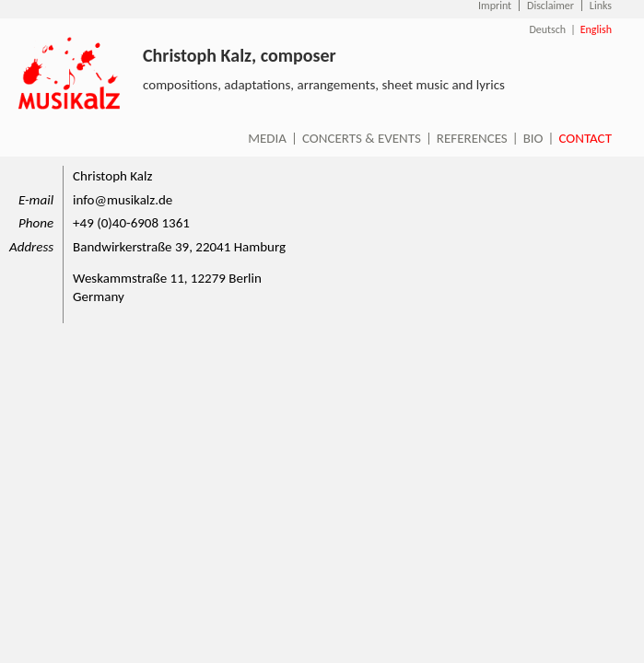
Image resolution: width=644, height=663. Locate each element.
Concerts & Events (362, 138)
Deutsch (547, 29)
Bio (533, 138)
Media (267, 138)
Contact (585, 138)
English (596, 29)
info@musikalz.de (123, 200)
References (472, 138)
